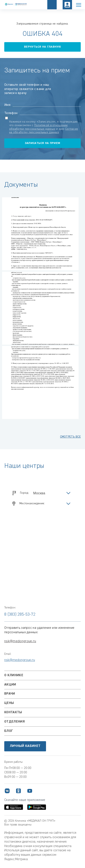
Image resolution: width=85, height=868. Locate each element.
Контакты (13, 712)
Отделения (14, 722)
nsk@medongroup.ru (20, 641)
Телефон (11, 113)
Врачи (10, 694)
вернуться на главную (42, 47)
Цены (9, 703)
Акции (10, 685)
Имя (7, 105)
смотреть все (70, 437)
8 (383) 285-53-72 (20, 614)
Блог (9, 731)
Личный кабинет (25, 746)
